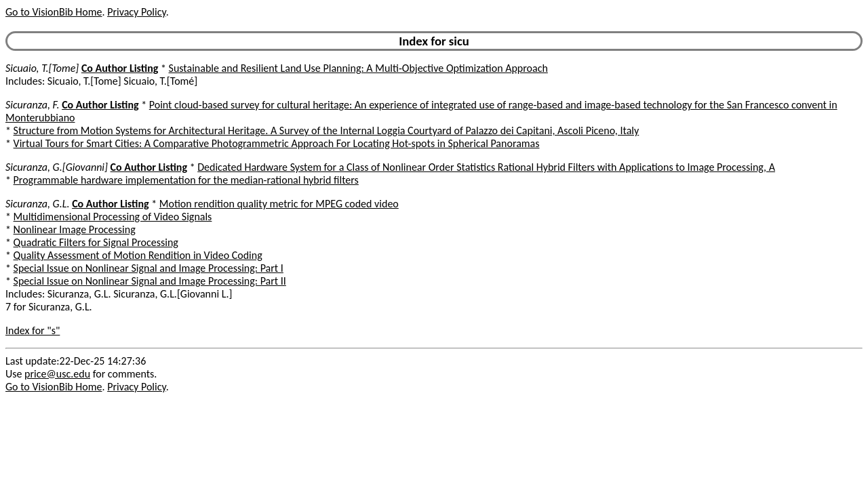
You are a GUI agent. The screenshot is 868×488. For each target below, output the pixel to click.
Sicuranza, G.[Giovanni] (57, 167)
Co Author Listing (120, 68)
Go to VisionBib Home (54, 12)
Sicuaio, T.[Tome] (42, 68)
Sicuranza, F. (33, 105)
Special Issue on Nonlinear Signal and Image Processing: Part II (150, 281)
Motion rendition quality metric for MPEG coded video (279, 204)
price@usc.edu (57, 374)
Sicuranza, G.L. (38, 204)
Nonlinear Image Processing (75, 229)
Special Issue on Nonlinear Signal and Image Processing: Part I (149, 268)
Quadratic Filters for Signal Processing (96, 242)
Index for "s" (33, 330)
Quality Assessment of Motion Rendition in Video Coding (138, 255)
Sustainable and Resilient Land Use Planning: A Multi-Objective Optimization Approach (358, 68)
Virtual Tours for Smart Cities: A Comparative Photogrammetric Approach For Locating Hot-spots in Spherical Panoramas (277, 143)
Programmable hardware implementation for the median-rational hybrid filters (186, 180)
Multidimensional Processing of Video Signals (113, 217)
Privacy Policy (136, 12)
